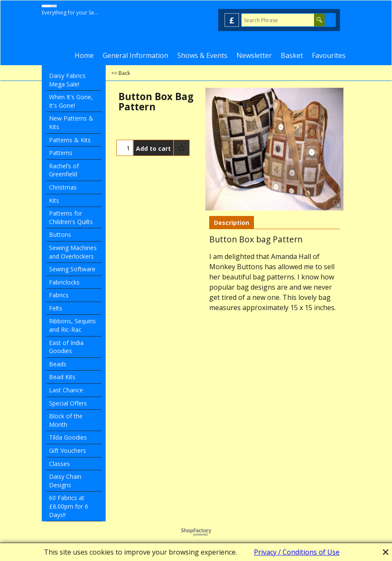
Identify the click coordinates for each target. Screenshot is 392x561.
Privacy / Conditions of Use (297, 552)
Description (232, 223)
